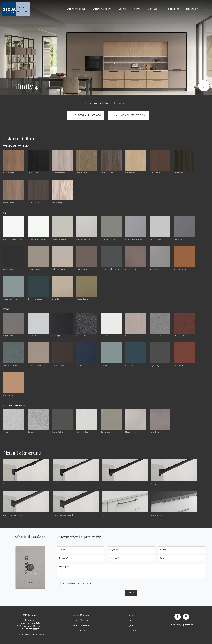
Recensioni (192, 9)
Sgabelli (131, 625)
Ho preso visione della (78, 583)
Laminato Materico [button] (16, 406)
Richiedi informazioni (128, 115)
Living (122, 9)
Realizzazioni (172, 9)
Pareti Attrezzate (81, 625)
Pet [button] (6, 213)
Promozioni (131, 631)
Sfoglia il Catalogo (86, 115)
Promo (137, 9)
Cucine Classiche (102, 9)
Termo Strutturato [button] (16, 146)
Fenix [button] (7, 309)
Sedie (131, 615)
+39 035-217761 (32, 629)
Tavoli (131, 620)
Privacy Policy (88, 583)
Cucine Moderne (76, 9)
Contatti (153, 9)
